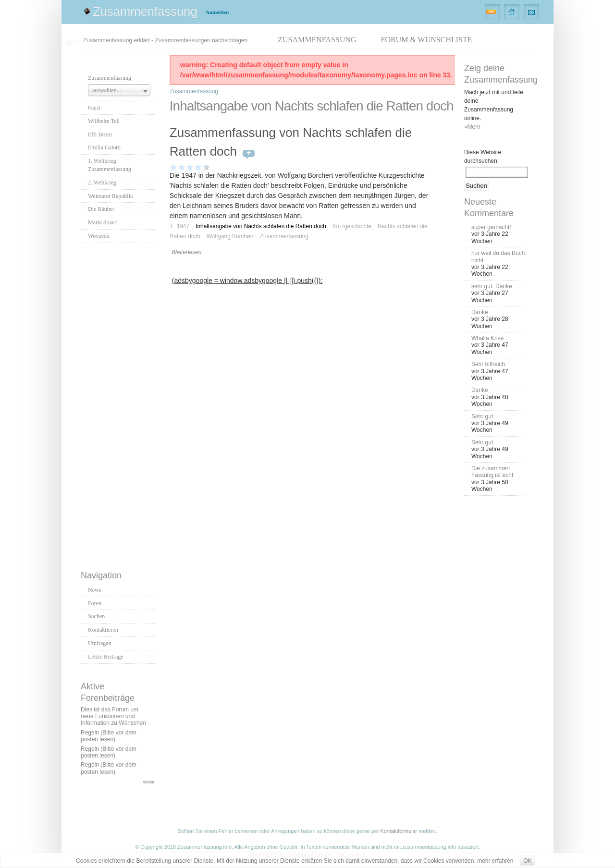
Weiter (149, 782)
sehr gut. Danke (492, 286)
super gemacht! (491, 227)
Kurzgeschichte (352, 226)
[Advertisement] (119, 404)
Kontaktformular (399, 831)
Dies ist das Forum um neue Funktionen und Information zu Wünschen (113, 716)
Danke (480, 312)
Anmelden (217, 12)
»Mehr (472, 127)
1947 (183, 226)
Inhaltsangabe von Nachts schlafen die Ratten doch (261, 226)
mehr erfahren (495, 861)
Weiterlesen (187, 252)
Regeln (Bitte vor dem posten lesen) (109, 736)
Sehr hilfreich (488, 364)
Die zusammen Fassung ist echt (492, 472)
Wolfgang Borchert (230, 236)
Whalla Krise (487, 338)
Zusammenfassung (145, 12)
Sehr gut (482, 416)
